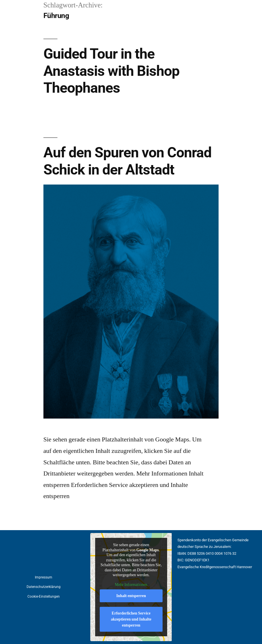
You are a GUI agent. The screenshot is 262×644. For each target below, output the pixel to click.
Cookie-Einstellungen (44, 597)
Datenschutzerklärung (44, 587)
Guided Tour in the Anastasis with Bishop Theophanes (111, 71)
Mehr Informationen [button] (131, 585)
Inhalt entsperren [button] (131, 596)
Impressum (44, 577)
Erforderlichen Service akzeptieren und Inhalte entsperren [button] (131, 619)
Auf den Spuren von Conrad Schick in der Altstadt (127, 161)
